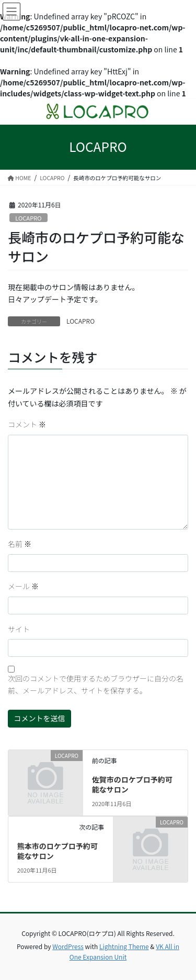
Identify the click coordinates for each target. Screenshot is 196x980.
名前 (20, 544)
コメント (27, 424)
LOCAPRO (28, 218)
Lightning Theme (124, 946)
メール (23, 586)
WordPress (68, 946)
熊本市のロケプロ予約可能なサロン (57, 851)
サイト (19, 629)
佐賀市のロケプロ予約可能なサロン (132, 785)
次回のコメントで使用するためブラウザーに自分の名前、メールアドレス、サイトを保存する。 (96, 685)
